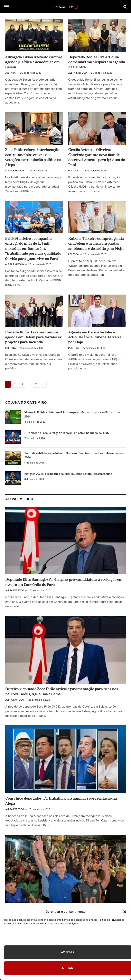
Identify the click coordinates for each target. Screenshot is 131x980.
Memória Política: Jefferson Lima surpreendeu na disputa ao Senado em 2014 (72, 414)
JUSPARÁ (10, 73)
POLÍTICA (74, 171)
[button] (125, 912)
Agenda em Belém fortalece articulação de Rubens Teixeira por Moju (95, 337)
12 (36, 384)
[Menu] (7, 7)
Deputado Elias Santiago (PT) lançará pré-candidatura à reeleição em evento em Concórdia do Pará (64, 582)
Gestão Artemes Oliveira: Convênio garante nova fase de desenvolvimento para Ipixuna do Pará (97, 157)
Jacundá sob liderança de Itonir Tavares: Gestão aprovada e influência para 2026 (74, 455)
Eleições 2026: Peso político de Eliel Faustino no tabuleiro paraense (68, 474)
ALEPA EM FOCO (78, 73)
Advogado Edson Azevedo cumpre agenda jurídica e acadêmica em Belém (34, 62)
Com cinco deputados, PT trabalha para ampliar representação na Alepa (61, 801)
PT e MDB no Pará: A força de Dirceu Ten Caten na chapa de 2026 (66, 433)
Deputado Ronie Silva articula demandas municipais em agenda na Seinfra (97, 62)
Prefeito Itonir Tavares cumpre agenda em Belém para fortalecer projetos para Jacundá (33, 337)
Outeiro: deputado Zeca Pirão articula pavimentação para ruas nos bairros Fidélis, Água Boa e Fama (62, 691)
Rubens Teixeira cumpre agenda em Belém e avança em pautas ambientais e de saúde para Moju (96, 243)
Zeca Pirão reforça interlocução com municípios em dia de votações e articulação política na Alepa (33, 157)
